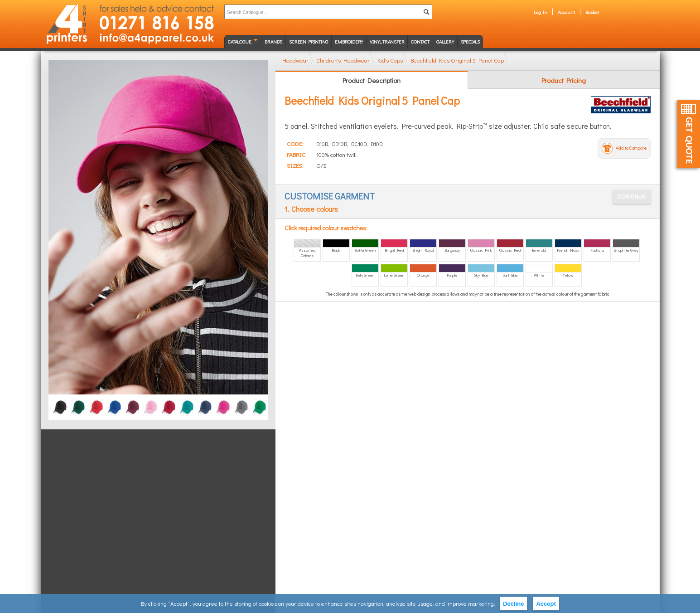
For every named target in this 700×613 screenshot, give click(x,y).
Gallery (445, 41)
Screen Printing (309, 41)
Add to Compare (631, 148)
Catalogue (239, 41)
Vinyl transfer (387, 41)
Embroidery (349, 41)
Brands (273, 41)
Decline (513, 604)
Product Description (372, 80)
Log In (541, 12)
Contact (420, 41)
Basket (592, 12)
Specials (470, 41)
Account (566, 12)
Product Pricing (564, 80)
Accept (546, 604)
